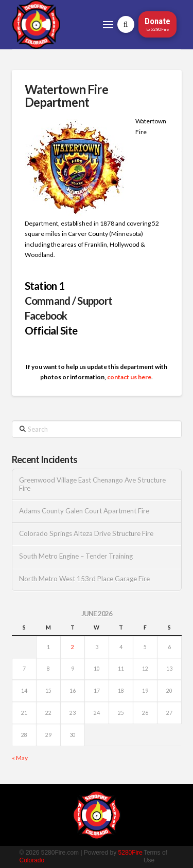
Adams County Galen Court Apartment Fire (84, 511)
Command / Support (69, 301)
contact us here (129, 377)
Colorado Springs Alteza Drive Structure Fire (86, 534)
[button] (108, 25)
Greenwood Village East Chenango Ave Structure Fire (92, 484)
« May (20, 758)
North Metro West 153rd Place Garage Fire (84, 579)
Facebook (46, 316)
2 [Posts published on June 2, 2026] (73, 647)
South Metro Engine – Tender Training (76, 556)
